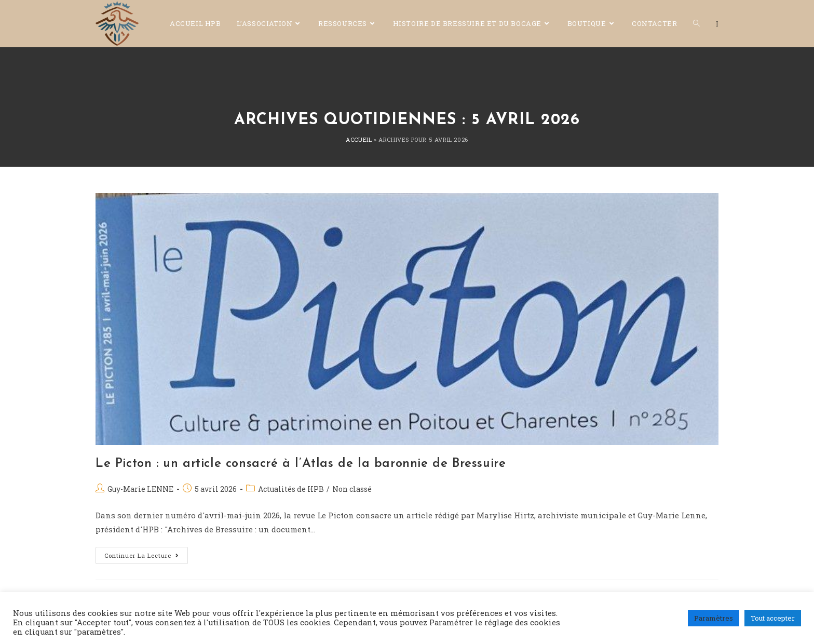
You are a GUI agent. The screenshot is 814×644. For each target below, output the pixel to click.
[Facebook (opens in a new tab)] (717, 24)
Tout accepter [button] (773, 618)
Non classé (352, 489)
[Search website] (696, 23)
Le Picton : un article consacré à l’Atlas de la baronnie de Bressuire (301, 464)
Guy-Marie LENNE (140, 489)
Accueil (359, 139)
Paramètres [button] (714, 618)
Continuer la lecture (146, 553)
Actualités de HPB (291, 489)
